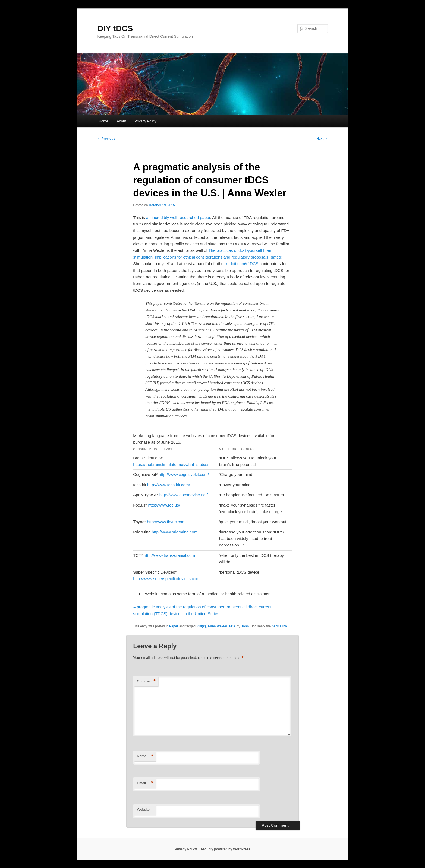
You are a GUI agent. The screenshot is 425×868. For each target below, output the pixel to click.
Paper (174, 626)
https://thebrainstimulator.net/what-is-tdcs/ (171, 464)
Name (145, 756)
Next (322, 139)
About (121, 121)
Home (104, 121)
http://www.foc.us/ (164, 505)
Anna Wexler (218, 626)
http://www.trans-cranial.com (169, 555)
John (245, 626)
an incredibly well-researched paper (178, 217)
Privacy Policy (145, 121)
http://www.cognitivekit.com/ (184, 474)
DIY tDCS (115, 28)
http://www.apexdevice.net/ (184, 495)
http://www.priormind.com (175, 532)
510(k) (201, 626)
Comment (146, 681)
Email (145, 783)
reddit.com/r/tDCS (242, 264)
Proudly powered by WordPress (226, 849)
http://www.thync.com (166, 522)
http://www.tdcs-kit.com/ (169, 485)
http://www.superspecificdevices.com (166, 579)
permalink (279, 626)
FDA (233, 626)
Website (143, 810)
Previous (106, 139)
